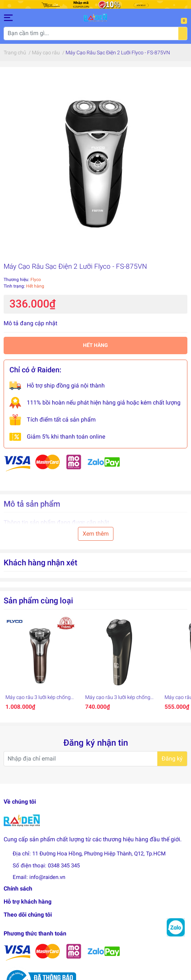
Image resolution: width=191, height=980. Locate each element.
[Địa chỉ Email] (95, 759)
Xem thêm (96, 534)
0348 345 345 (64, 866)
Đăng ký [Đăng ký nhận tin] (172, 759)
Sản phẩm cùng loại (38, 600)
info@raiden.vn (47, 877)
